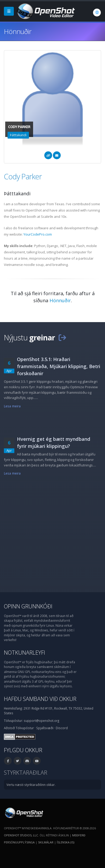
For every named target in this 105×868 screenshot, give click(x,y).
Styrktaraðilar (26, 772)
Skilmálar (46, 842)
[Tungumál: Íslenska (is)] (97, 13)
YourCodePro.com (38, 234)
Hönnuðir (60, 300)
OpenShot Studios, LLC (21, 835)
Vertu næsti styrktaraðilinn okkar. (31, 785)
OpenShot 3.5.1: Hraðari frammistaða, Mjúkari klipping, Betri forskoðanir (59, 366)
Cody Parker (23, 176)
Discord (62, 728)
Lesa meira (12, 406)
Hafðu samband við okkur (40, 699)
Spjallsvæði (45, 728)
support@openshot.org (41, 721)
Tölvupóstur (25, 728)
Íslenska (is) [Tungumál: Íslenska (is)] (66, 842)
